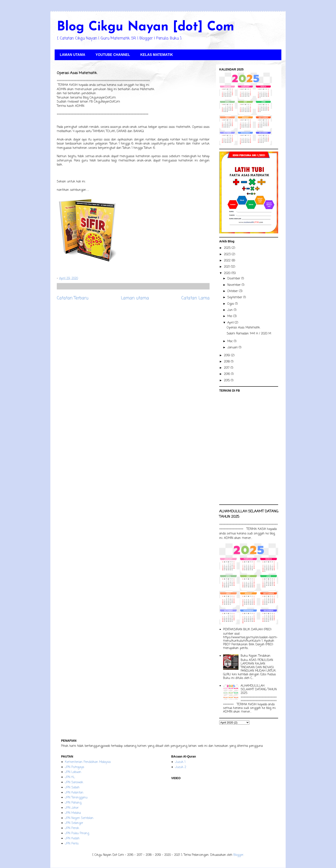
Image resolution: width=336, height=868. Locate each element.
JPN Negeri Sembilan (79, 818)
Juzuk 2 (181, 767)
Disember (234, 279)
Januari (233, 348)
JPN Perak (72, 828)
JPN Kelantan (74, 793)
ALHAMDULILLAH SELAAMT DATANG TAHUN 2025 (259, 690)
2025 (228, 248)
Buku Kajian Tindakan (256, 656)
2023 (228, 254)
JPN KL (70, 777)
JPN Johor (72, 808)
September (235, 298)
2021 (227, 267)
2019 (227, 356)
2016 (227, 374)
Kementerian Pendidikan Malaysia (88, 762)
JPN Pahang (73, 803)
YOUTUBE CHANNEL (113, 55)
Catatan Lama (195, 298)
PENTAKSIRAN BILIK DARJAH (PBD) (247, 630)
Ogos (231, 304)
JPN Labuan (73, 772)
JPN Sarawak (74, 782)
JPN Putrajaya (74, 767)
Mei (230, 316)
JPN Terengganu (76, 798)
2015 (227, 381)
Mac (231, 341)
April (231, 323)
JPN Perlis (72, 844)
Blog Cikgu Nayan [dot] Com (145, 27)
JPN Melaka (73, 813)
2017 (227, 368)
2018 (227, 362)
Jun (231, 310)
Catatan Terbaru (73, 298)
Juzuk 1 (180, 762)
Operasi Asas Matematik (243, 328)
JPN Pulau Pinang (77, 833)
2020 (228, 273)
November (235, 285)
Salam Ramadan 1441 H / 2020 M (249, 334)
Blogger (238, 855)
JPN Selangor (74, 823)
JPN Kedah (72, 839)
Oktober (233, 291)
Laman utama (135, 298)
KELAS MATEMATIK (157, 55)
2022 (228, 261)
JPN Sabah (72, 788)
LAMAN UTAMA (73, 55)
